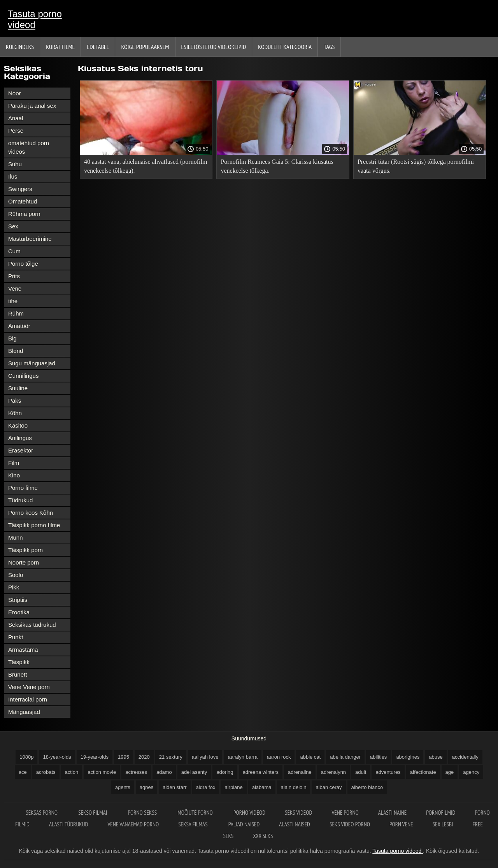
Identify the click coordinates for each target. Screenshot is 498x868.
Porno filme (23, 488)
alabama (262, 787)
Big (12, 338)
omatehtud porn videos (29, 147)
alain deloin (294, 787)
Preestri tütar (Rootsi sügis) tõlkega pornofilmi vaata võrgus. (416, 166)
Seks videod (298, 813)
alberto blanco (367, 787)
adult (361, 772)
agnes (146, 787)
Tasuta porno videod (35, 19)
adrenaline (300, 772)
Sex (13, 226)
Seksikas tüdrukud (32, 625)
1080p (26, 757)
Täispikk (19, 662)
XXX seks (263, 836)
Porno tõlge (23, 264)
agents (123, 787)
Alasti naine (392, 813)
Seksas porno (42, 813)
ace (23, 772)
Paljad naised (244, 824)
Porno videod (249, 813)
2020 (144, 757)
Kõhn (15, 413)
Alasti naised (295, 824)
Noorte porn (24, 562)
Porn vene (401, 824)
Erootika (19, 612)
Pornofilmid (441, 813)
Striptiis (18, 600)
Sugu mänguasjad (32, 363)
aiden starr (174, 787)
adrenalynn (333, 772)
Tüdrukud (20, 500)
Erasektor (21, 450)
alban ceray (329, 787)
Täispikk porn (25, 550)
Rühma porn (24, 214)
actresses (136, 772)
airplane (233, 787)
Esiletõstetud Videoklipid (214, 47)
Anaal (16, 118)
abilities (378, 757)
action (72, 772)
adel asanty (194, 772)
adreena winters (261, 772)
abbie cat (310, 757)
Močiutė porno (196, 813)
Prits (14, 276)
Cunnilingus (23, 376)
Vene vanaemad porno (133, 824)
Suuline (18, 388)
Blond (16, 351)
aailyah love (205, 757)
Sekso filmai (93, 813)
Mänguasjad (24, 712)
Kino (14, 475)
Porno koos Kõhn (31, 513)
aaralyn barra (243, 757)
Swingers (20, 189)
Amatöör (19, 326)
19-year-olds (95, 757)
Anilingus (20, 438)
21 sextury (171, 757)
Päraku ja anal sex (32, 106)
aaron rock (279, 757)
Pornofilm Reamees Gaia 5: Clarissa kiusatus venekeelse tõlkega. (277, 166)
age (450, 772)
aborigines (408, 757)
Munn (16, 537)
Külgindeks (20, 47)
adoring (225, 772)
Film (14, 463)
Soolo (16, 575)
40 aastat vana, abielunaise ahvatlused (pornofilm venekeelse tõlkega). (146, 166)
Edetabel (98, 47)
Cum (14, 251)
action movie (102, 772)
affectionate (423, 772)
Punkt (16, 637)
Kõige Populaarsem (145, 47)
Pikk (14, 587)
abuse (436, 757)
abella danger (345, 757)
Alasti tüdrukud (68, 824)
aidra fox (206, 787)
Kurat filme (60, 47)
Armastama (23, 650)
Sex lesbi (443, 824)
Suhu (15, 164)
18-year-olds (57, 757)
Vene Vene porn (29, 687)
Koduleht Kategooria (285, 47)
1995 (124, 757)
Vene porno (345, 813)
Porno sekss (143, 813)
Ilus (13, 176)
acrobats (46, 772)
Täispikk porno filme (34, 525)
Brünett (18, 674)
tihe (13, 301)
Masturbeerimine (30, 239)
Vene (15, 288)
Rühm (16, 313)
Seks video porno (350, 824)
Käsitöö (18, 425)
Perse (16, 131)
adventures (388, 772)
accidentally (465, 757)
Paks (15, 401)
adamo (164, 772)
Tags (329, 47)
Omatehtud (23, 201)
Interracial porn (28, 699)
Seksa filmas (194, 824)
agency (471, 772)
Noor (15, 93)
